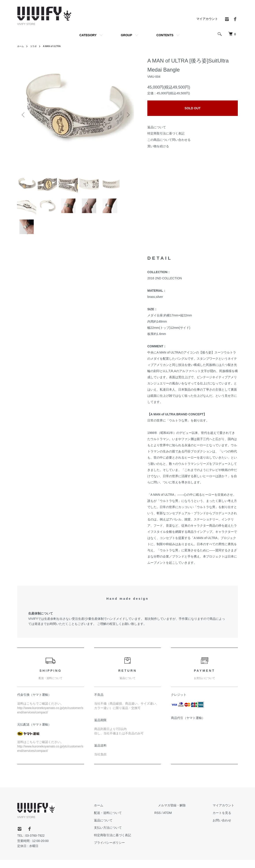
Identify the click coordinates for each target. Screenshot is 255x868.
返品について (157, 127)
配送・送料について (126, 821)
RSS (172, 821)
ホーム (21, 46)
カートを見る (225, 821)
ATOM (182, 821)
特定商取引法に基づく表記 (166, 133)
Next (127, 115)
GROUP (127, 35)
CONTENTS (165, 35)
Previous (24, 115)
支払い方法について (126, 836)
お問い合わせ (225, 828)
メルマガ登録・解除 (182, 813)
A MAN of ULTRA (56, 46)
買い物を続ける (158, 146)
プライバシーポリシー (127, 851)
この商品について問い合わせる (169, 140)
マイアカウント (207, 19)
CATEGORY (88, 35)
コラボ (35, 46)
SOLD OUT (193, 108)
